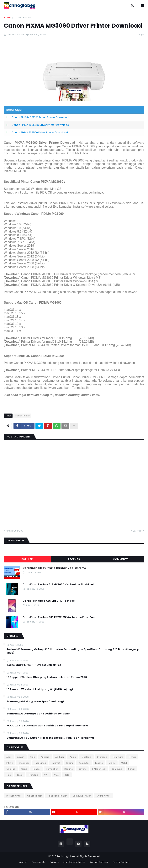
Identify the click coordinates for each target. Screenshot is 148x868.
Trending (33, 775)
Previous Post (14, 531)
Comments (121, 559)
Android (45, 757)
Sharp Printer (103, 796)
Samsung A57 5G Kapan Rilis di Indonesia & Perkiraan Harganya (50, 738)
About (23, 862)
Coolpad (86, 757)
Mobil (124, 763)
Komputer (84, 763)
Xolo (67, 775)
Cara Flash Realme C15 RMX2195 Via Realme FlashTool (59, 617)
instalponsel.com (74, 862)
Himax (132, 757)
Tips (9, 775)
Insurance (40, 763)
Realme (69, 769)
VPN (46, 775)
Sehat (131, 769)
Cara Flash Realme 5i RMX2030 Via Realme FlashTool (58, 584)
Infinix (9, 763)
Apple (73, 757)
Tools (20, 775)
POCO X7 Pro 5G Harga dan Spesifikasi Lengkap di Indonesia (47, 726)
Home (8, 17)
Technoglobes (66, 856)
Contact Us (38, 862)
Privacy (54, 862)
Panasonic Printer (57, 796)
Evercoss (102, 757)
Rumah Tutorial (99, 862)
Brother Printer (14, 796)
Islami (69, 763)
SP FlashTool (99, 769)
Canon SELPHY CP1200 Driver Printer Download (40, 117)
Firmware (118, 757)
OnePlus (11, 769)
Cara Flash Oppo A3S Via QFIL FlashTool (49, 601)
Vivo (56, 775)
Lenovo (99, 763)
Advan (21, 757)
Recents (74, 559)
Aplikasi (60, 757)
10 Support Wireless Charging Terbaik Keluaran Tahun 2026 (47, 677)
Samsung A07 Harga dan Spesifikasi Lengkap (37, 702)
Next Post (137, 531)
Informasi (24, 763)
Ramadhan (52, 769)
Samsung (117, 769)
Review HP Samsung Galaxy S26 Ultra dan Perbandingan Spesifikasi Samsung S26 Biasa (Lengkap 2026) (73, 651)
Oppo (24, 769)
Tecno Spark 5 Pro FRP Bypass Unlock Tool (34, 665)
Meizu (112, 763)
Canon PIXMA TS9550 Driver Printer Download (40, 132)
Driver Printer (121, 862)
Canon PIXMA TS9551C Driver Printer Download (40, 125)
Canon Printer (22, 17)
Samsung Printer (82, 796)
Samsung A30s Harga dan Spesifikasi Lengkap (38, 714)
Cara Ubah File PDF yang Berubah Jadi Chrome (54, 568)
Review (82, 769)
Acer (9, 757)
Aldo (32, 757)
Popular (27, 559)
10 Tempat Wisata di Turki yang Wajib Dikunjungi (40, 689)
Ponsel (37, 769)
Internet (56, 763)
